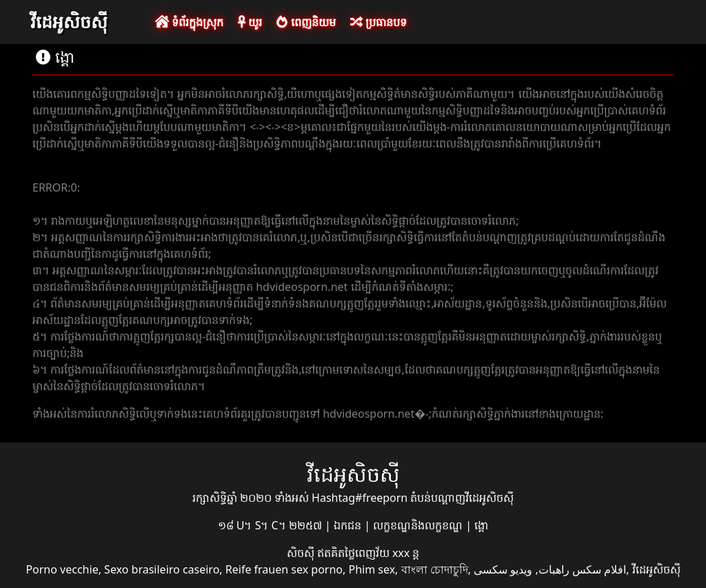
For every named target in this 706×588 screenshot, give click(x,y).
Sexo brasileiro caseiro (162, 569)
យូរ (250, 22)
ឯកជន (349, 525)
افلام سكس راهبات (582, 569)
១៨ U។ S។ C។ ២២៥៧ (271, 525)
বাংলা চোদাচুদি (435, 569)
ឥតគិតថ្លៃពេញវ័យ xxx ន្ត (369, 553)
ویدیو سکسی (503, 569)
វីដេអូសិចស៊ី (69, 21)
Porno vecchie (62, 569)
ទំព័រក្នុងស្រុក (189, 22)
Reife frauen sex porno (284, 569)
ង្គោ (481, 525)
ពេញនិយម (306, 22)
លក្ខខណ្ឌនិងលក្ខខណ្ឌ (419, 525)
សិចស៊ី (302, 553)
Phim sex (372, 569)
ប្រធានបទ (379, 22)
